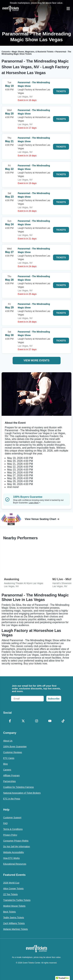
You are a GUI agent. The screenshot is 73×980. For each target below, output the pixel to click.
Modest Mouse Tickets (14, 906)
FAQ (5, 823)
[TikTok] (63, 721)
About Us (8, 741)
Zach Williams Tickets (14, 923)
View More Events (37, 360)
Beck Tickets (10, 912)
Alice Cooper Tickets (13, 889)
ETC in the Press (12, 799)
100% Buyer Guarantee (15, 747)
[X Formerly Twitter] (23, 721)
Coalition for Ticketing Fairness (18, 787)
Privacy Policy (10, 835)
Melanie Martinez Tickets (15, 929)
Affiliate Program (11, 775)
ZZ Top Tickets (10, 894)
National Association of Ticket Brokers (22, 793)
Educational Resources (15, 864)
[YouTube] (50, 721)
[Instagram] (36, 721)
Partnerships (10, 781)
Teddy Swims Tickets (14, 918)
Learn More (35, 503)
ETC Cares (9, 758)
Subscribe (54, 699)
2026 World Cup (11, 883)
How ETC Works (11, 858)
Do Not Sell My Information (17, 847)
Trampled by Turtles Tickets (17, 900)
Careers (7, 770)
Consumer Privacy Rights (16, 841)
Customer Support (12, 818)
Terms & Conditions (13, 829)
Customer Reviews (13, 752)
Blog (5, 764)
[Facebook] (10, 721)
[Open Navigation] (68, 9)
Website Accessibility (14, 852)
